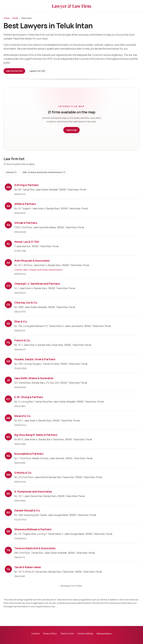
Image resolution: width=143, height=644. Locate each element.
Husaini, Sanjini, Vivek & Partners (35, 359)
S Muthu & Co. (23, 473)
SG (8, 512)
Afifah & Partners (25, 204)
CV (8, 286)
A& (8, 206)
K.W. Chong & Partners (29, 397)
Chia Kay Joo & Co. (26, 303)
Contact (36, 634)
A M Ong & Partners (26, 185)
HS (8, 361)
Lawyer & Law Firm (71, 6)
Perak (15, 18)
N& (8, 456)
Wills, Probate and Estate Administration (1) (44, 172)
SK (8, 494)
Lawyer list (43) (37, 71)
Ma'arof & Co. (23, 416)
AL (8, 244)
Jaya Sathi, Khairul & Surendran (34, 378)
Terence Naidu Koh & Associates (35, 548)
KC (8, 399)
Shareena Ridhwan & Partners (33, 529)
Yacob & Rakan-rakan (28, 567)
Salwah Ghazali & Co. (27, 510)
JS (8, 380)
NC (8, 437)
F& (8, 342)
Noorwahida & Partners (29, 454)
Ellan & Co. (21, 321)
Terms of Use (67, 634)
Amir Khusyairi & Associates (32, 261)
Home (7, 18)
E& (8, 323)
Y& (8, 569)
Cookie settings (85, 634)
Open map (71, 130)
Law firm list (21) (14, 71)
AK (8, 263)
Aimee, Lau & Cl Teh (27, 242)
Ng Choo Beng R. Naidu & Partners (36, 435)
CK (8, 305)
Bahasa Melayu (104, 634)
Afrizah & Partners (26, 223)
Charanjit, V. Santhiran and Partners (37, 284)
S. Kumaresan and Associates (33, 491)
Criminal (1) (11, 172)
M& (8, 418)
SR (8, 531)
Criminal (18, 270)
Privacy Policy (50, 634)
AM (8, 187)
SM (8, 475)
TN (8, 550)
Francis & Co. (23, 340)
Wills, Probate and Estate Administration (43, 270)
